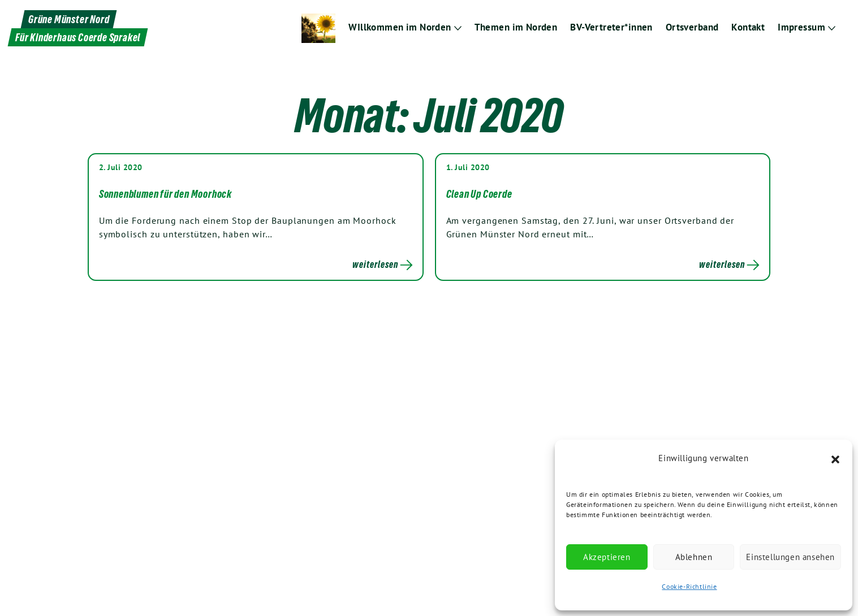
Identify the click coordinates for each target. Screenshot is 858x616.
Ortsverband (692, 27)
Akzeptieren (607, 557)
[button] (835, 458)
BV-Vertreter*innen (612, 27)
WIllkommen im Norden (401, 27)
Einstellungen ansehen (790, 557)
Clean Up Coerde (479, 194)
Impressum (801, 27)
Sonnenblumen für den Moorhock (165, 194)
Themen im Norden (516, 27)
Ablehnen (694, 557)
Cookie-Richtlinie (689, 586)
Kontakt (749, 27)
